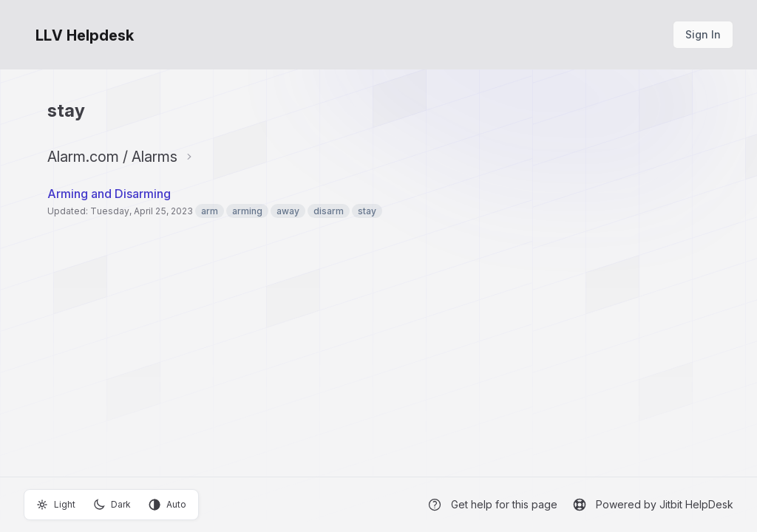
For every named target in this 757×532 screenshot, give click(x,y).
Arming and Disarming (109, 194)
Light (56, 505)
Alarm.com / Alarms (112, 157)
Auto (167, 505)
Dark (112, 505)
